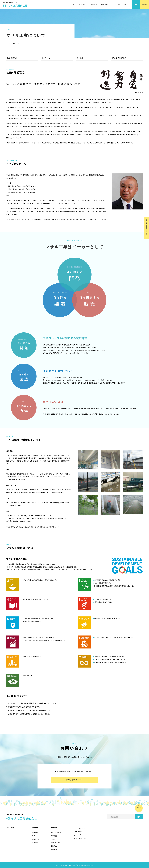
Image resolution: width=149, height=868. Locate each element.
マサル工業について (80, 4)
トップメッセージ (48, 58)
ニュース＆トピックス (119, 4)
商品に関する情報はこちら (147, 228)
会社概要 (94, 4)
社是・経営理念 (12, 58)
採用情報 (105, 4)
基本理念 (80, 58)
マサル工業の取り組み (119, 58)
